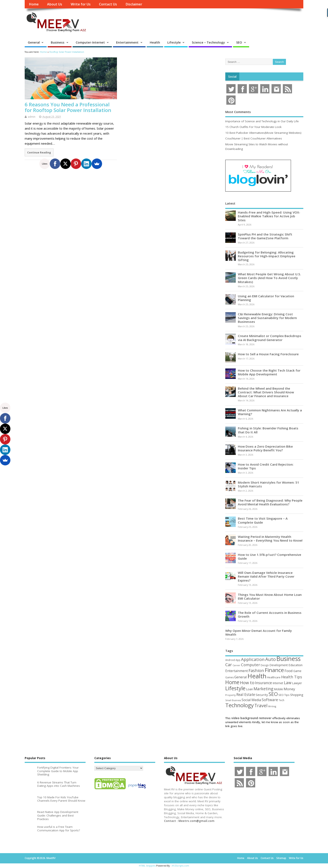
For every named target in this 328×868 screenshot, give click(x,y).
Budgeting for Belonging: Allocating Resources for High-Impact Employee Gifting (267, 256)
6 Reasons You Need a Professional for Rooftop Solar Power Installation (68, 107)
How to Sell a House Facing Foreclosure (268, 354)
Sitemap (281, 858)
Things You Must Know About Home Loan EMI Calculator (270, 596)
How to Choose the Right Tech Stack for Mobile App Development (269, 372)
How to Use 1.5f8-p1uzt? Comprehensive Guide (270, 556)
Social (232, 77)
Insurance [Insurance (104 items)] (263, 683)
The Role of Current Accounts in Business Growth (270, 614)
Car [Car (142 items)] (229, 665)
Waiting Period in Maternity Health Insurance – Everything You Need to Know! (270, 538)
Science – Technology (208, 42)
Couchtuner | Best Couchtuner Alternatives (254, 138)
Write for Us (81, 4)
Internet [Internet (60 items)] (278, 683)
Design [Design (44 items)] (265, 665)
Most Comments (238, 112)
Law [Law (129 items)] (288, 683)
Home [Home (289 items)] (232, 682)
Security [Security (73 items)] (262, 695)
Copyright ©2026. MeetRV (40, 858)
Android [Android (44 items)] (230, 660)
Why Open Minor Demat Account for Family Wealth (259, 632)
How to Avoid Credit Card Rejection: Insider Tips (266, 466)
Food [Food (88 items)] (289, 671)
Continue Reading (39, 152)
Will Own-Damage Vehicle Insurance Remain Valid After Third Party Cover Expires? (266, 576)
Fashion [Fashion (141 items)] (256, 670)
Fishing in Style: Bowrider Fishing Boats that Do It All (268, 430)
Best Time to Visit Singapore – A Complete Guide (263, 520)
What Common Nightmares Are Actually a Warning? (270, 412)
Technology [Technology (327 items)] (240, 705)
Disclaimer (134, 4)
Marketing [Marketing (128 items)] (263, 689)
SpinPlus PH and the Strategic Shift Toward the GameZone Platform (265, 236)
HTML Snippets (147, 866)
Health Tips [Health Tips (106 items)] (292, 677)
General (34, 42)
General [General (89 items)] (241, 677)
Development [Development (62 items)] (279, 665)
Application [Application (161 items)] (253, 659)
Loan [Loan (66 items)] (249, 689)
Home (34, 4)
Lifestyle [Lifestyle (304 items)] (235, 688)
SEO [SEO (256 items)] (273, 694)
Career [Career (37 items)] (236, 665)
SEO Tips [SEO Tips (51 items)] (284, 695)
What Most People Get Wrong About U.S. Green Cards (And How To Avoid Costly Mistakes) (269, 278)
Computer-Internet (90, 42)
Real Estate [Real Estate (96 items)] (246, 695)
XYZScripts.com (180, 866)
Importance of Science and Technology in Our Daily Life (262, 121)
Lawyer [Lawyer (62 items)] (297, 683)
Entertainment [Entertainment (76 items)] (237, 671)
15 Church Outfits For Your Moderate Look (253, 127)
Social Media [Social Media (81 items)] (251, 700)
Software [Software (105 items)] (270, 700)
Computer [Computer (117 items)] (250, 665)
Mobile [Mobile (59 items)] (278, 689)
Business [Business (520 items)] (288, 659)
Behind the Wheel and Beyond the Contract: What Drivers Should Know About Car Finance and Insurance (266, 392)
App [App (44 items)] (238, 660)
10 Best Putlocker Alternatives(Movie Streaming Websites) (263, 133)
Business (58, 42)
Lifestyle (174, 42)
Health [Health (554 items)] (257, 676)
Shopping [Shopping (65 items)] (297, 695)
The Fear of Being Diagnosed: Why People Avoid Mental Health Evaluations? (270, 502)
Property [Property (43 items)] (231, 695)
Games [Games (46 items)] (229, 677)
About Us (55, 4)
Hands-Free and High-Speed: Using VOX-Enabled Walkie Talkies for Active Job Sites (269, 216)
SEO (239, 42)
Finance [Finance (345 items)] (274, 670)
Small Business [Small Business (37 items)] (233, 700)
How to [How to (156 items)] (247, 683)
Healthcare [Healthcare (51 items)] (274, 677)
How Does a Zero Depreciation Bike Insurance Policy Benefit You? (265, 448)
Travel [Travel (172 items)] (261, 705)
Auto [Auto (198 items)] (270, 659)
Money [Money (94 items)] (289, 689)
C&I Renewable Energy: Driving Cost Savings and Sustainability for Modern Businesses (267, 318)
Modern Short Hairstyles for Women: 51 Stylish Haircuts (268, 484)
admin (32, 117)
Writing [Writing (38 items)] (272, 706)
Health (155, 42)
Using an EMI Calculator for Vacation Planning (266, 298)
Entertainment (127, 42)
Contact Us (108, 4)
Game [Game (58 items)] (297, 671)
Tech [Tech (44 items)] (281, 700)
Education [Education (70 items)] (295, 665)
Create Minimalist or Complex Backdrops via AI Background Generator (270, 338)
